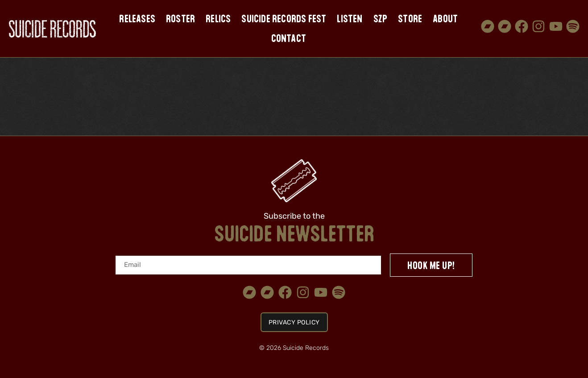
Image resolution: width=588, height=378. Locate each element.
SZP (381, 19)
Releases (137, 19)
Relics (218, 19)
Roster (180, 19)
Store (410, 19)
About (445, 19)
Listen (350, 19)
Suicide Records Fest (284, 19)
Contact (289, 38)
